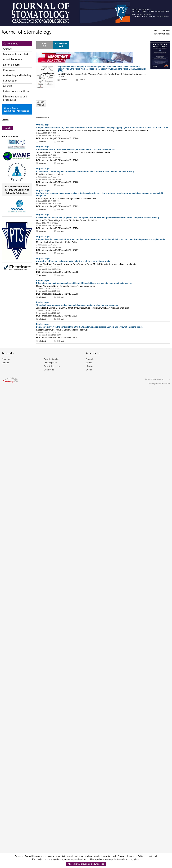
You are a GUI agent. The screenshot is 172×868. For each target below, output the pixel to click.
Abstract (64, 80)
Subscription (10, 81)
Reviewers (9, 70)
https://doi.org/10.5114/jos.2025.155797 (60, 250)
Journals (90, 359)
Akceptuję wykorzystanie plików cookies (86, 864)
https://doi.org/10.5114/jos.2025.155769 (60, 206)
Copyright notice (51, 359)
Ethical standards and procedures (15, 98)
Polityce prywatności (147, 856)
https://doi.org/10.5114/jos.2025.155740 (60, 138)
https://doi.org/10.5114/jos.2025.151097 (60, 338)
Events (89, 370)
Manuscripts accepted (15, 54)
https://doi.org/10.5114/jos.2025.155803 (60, 294)
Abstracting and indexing (17, 75)
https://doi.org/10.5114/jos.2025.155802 (60, 272)
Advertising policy (52, 366)
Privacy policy (50, 363)
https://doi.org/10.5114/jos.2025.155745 (60, 160)
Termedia (165, 383)
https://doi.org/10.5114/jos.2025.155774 (60, 228)
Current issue (11, 44)
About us (6, 359)
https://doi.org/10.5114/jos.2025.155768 (60, 182)
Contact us (49, 370)
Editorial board (11, 65)
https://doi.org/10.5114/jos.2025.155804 (60, 316)
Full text (82, 80)
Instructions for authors (16, 91)
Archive (7, 49)
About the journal (13, 60)
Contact (8, 86)
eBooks (89, 366)
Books (89, 363)
